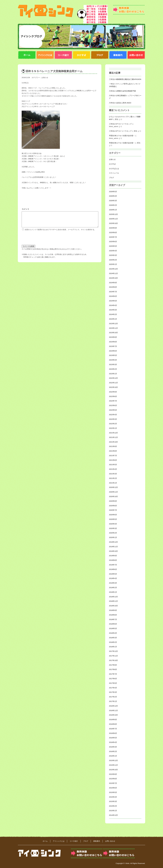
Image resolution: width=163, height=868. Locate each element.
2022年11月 (113, 383)
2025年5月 (113, 246)
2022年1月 (113, 428)
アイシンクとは (59, 841)
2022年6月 (113, 405)
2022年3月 (113, 419)
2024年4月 (113, 305)
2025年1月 (113, 264)
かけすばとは (114, 169)
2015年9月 (113, 774)
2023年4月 (113, 360)
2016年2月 (113, 751)
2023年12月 (113, 324)
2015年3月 (113, 801)
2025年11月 (113, 219)
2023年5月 (113, 355)
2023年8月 (113, 342)
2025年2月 (113, 260)
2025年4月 (113, 251)
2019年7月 (113, 565)
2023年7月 (113, 346)
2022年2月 (113, 424)
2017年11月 (113, 656)
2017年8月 (113, 669)
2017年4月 (113, 688)
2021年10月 (113, 442)
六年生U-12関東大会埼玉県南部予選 (122, 91)
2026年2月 (113, 205)
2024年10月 (113, 278)
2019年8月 (113, 560)
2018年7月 (113, 619)
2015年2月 (113, 806)
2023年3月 (113, 365)
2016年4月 (113, 742)
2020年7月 (113, 510)
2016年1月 (113, 756)
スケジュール (114, 173)
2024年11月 (113, 273)
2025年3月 (113, 255)
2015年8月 (113, 779)
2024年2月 (113, 314)
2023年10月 (113, 333)
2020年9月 (113, 501)
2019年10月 (113, 551)
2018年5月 (113, 628)
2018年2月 (113, 642)
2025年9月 (113, 228)
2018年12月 (113, 597)
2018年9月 (113, 610)
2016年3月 (113, 747)
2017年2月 (113, 697)
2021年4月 (113, 469)
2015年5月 (113, 792)
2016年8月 (113, 724)
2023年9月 (113, 337)
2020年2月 (113, 533)
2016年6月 (113, 733)
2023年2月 (113, 369)
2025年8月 (113, 233)
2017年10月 (113, 660)
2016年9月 (113, 720)
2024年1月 (113, 319)
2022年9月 (113, 392)
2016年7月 (113, 729)
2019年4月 (113, 578)
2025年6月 (113, 242)
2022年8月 (113, 396)
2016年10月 (113, 715)
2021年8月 (113, 451)
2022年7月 (113, 401)
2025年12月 (113, 214)
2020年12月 (113, 487)
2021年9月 (113, 446)
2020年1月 (113, 537)
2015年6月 (113, 788)
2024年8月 (113, 287)
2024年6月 (113, 296)
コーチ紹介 (74, 841)
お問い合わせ (110, 841)
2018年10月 (113, 606)
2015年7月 (113, 783)
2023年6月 (113, 351)
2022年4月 (113, 415)
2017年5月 (113, 683)
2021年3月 (113, 474)
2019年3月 (113, 583)
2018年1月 (113, 647)
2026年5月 (113, 192)
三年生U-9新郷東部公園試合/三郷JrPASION (125, 79)
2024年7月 (113, 292)
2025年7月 (113, 237)
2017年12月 (113, 651)
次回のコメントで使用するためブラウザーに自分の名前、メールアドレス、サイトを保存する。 (60, 233)
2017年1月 (113, 701)
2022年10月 (113, 387)
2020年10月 (113, 496)
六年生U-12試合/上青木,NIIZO (120, 103)
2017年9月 (113, 665)
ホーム (45, 841)
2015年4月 (113, 797)
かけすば (112, 164)
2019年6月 (113, 569)
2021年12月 (113, 433)
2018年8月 (113, 615)
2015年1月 (113, 811)
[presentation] (41, 240)
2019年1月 (113, 592)
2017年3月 (113, 692)
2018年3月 (113, 638)
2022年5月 (113, 410)
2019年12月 (113, 542)
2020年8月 (113, 506)
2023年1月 (113, 374)
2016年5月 (113, 738)
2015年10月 (113, 770)
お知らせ (45, 78)
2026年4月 (113, 196)
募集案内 (97, 841)
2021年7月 (113, 456)
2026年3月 (113, 201)
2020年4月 (113, 524)
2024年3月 (113, 310)
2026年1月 (113, 210)
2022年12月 (113, 378)
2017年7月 (113, 674)
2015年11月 (113, 765)
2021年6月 (113, 460)
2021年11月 (113, 437)
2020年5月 (113, 519)
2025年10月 (113, 223)
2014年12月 (113, 815)
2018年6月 (113, 624)
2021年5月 (113, 465)
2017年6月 (113, 679)
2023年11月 (113, 328)
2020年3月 (113, 528)
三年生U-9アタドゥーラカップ (120, 124)
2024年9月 (113, 283)
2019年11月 (113, 547)
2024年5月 (113, 301)
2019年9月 (113, 556)
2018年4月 (113, 633)
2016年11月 (113, 711)
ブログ (111, 178)
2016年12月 (113, 706)
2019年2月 (113, 588)
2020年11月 (113, 492)
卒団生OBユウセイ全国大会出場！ (122, 136)
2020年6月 (113, 515)
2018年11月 (113, 601)
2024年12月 (113, 269)
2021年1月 (113, 483)
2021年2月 (113, 478)
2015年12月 (113, 760)
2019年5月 (113, 574)
